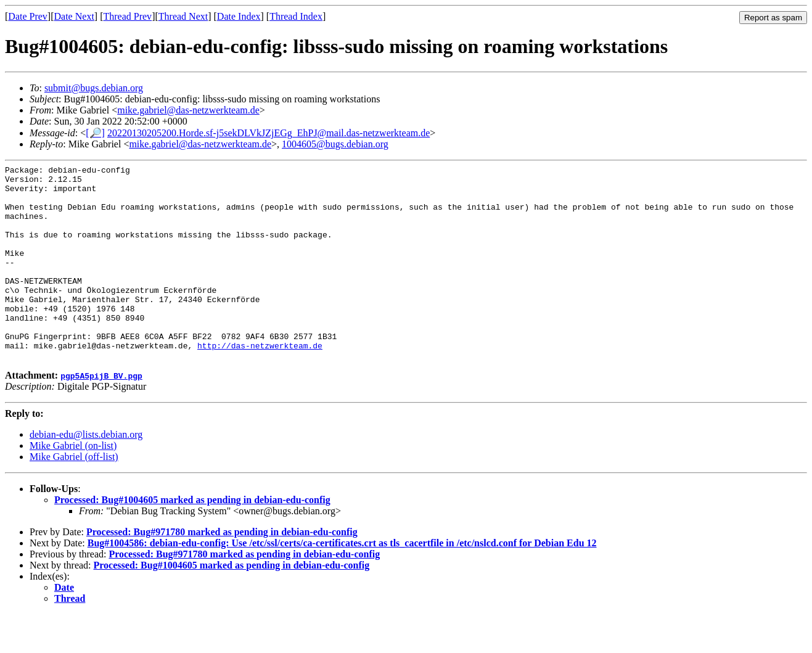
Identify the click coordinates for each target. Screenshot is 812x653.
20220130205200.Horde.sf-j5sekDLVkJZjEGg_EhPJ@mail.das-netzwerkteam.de (269, 133)
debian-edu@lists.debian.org (86, 473)
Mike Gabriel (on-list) (73, 484)
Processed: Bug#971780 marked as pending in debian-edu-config (222, 571)
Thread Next (183, 16)
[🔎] (95, 133)
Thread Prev (127, 16)
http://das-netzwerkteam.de (260, 382)
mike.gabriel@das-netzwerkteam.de (188, 110)
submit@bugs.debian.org (94, 88)
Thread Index (296, 16)
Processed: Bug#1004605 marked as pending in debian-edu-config (192, 539)
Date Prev (28, 16)
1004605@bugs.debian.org (335, 144)
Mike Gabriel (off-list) (74, 495)
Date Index (239, 16)
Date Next (74, 16)
